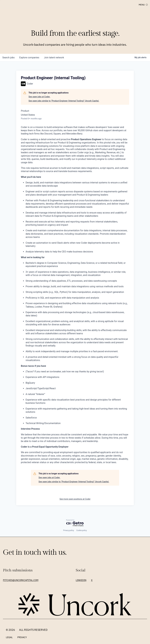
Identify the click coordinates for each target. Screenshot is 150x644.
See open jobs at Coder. (39, 97)
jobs (8, 58)
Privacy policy (69, 530)
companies (29, 58)
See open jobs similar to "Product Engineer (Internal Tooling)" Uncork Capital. (64, 101)
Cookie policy (82, 530)
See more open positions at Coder (75, 499)
